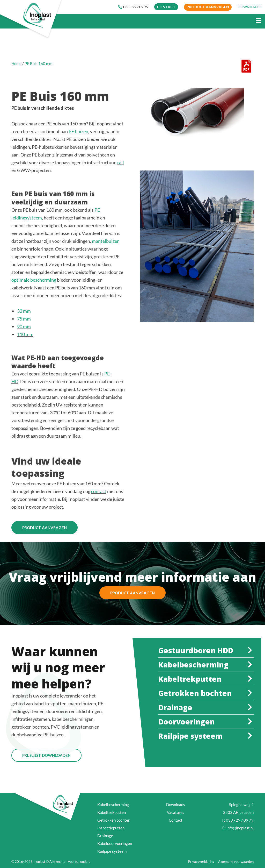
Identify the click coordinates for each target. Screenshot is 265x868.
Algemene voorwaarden (236, 862)
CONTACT (166, 7)
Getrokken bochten (114, 820)
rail (121, 162)
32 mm (24, 311)
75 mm (24, 319)
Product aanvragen (208, 7)
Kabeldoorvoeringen (115, 843)
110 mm (25, 334)
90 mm (24, 326)
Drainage (105, 836)
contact (99, 491)
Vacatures (176, 812)
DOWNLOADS (249, 7)
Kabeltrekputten (112, 812)
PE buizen (78, 131)
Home (16, 63)
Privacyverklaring (201, 862)
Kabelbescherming (113, 805)
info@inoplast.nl (240, 828)
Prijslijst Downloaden (46, 755)
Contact (176, 820)
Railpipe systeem (112, 851)
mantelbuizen (106, 241)
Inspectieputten (111, 828)
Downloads (176, 805)
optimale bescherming (34, 280)
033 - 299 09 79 (133, 7)
